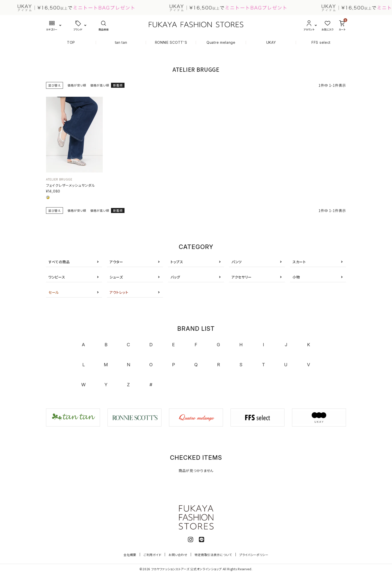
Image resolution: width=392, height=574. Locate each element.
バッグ (175, 277)
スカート (299, 262)
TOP (71, 42)
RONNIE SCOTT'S (171, 42)
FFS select (321, 42)
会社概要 (130, 555)
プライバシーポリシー (254, 555)
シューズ (116, 277)
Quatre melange (221, 42)
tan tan (121, 42)
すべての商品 (59, 262)
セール (54, 292)
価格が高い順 (100, 85)
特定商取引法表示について (213, 555)
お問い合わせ (178, 555)
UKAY (271, 42)
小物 (296, 277)
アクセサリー (241, 277)
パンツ (237, 262)
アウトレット (119, 292)
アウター (116, 262)
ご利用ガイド (152, 555)
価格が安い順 (77, 85)
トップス (177, 262)
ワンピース (57, 277)
